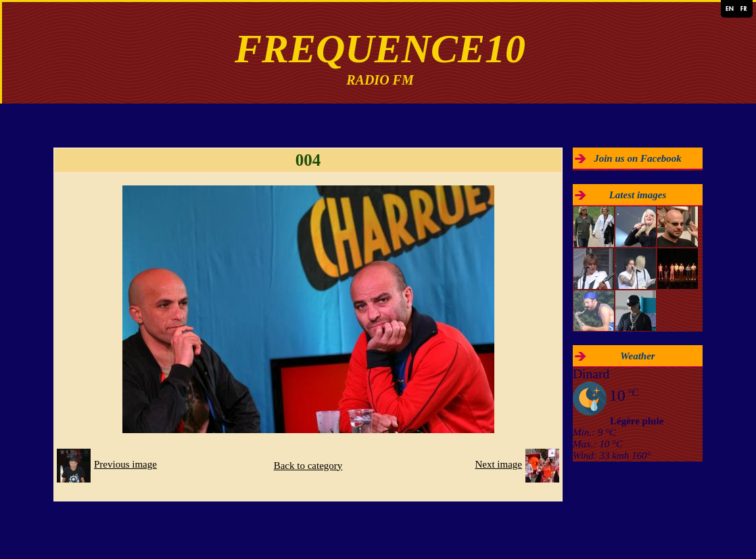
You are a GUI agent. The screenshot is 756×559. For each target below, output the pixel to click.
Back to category (308, 466)
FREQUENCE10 (380, 49)
